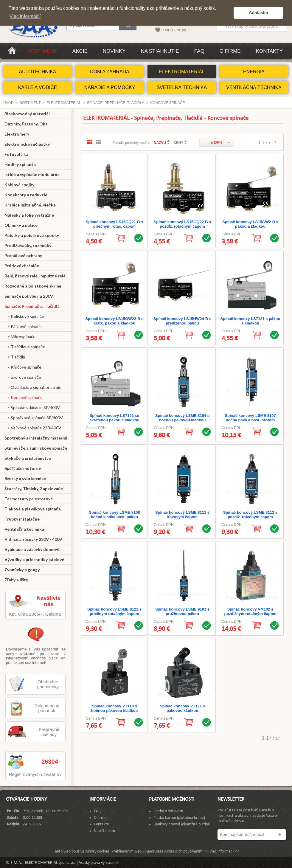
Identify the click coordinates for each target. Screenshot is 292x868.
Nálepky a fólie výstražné (29, 215)
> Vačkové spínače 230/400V (33, 428)
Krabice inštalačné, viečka (30, 205)
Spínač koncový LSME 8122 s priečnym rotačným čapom (114, 611)
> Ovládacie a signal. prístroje (33, 387)
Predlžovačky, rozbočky (28, 245)
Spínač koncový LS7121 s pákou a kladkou (250, 321)
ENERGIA (254, 72)
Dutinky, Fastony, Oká (26, 124)
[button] (227, 13)
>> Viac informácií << (222, 851)
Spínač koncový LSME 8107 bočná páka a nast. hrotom (250, 418)
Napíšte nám (104, 831)
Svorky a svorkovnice (25, 478)
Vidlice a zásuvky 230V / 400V (33, 539)
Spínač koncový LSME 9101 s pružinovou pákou (182, 611)
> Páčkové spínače (23, 326)
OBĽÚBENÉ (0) (175, 30)
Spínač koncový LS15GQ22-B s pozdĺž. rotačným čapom (182, 224)
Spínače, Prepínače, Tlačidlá (116, 103)
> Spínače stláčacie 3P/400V (32, 407)
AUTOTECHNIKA (37, 72)
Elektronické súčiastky (27, 144)
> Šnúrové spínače (23, 377)
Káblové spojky (19, 185)
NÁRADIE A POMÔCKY (110, 87)
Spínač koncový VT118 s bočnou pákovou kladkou (115, 708)
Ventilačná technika (24, 529)
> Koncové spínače (24, 397)
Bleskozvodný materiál (27, 114)
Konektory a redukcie (26, 195)
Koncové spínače (168, 103)
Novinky (114, 51)
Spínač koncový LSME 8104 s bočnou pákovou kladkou (182, 418)
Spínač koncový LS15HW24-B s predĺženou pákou (182, 321)
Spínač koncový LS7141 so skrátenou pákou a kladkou (114, 418)
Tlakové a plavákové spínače (33, 509)
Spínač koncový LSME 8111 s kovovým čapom (182, 515)
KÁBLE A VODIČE (38, 87)
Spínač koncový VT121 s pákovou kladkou (182, 708)
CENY (178, 143)
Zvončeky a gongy (22, 570)
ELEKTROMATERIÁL (182, 72)
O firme (230, 51)
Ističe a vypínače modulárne (32, 174)
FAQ (199, 51)
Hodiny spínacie (20, 164)
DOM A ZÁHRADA (110, 72)
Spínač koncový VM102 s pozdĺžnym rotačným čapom (250, 611)
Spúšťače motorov (23, 468)
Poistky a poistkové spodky (32, 235)
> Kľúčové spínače (23, 367)
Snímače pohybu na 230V (29, 296)
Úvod (8, 103)
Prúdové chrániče (22, 266)
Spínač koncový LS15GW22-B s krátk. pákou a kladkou (114, 321)
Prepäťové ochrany (23, 256)
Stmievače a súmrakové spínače (36, 448)
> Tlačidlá (15, 357)
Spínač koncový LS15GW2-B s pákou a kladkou (250, 224)
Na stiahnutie (160, 51)
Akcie (80, 51)
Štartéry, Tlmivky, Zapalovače (34, 489)
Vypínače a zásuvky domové (32, 549)
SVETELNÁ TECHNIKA (182, 87)
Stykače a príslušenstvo (28, 458)
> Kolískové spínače (24, 316)
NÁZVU (160, 143)
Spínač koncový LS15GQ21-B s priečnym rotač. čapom (115, 224)
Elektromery (17, 134)
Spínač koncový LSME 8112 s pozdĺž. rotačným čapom (250, 515)
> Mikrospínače (20, 337)
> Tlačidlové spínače (25, 347)
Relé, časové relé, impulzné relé (35, 276)
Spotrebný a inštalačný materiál (36, 438)
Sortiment (42, 51)
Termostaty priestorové (29, 499)
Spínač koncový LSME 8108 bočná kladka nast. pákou (114, 515)
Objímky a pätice (21, 225)
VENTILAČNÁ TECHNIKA (254, 87)
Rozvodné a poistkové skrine (33, 286)
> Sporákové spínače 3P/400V (34, 418)
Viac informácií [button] (25, 16)
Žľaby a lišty (16, 580)
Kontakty (269, 51)
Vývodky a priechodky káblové (34, 559)
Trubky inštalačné (22, 519)
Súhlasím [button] (259, 13)
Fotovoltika (16, 154)
